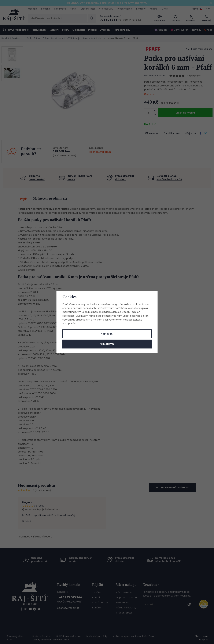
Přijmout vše (107, 344)
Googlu (126, 312)
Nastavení (107, 334)
